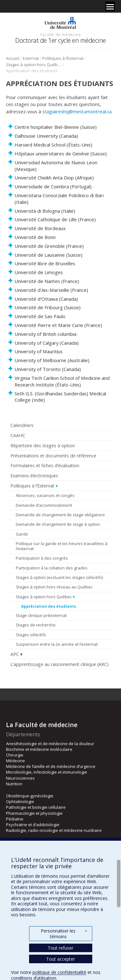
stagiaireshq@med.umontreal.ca (77, 111)
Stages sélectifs (31, 635)
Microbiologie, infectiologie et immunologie (47, 772)
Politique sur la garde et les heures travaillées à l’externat (62, 546)
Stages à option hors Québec (34, 65)
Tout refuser (61, 948)
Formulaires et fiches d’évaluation (45, 465)
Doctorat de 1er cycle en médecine (61, 40)
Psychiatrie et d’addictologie (33, 825)
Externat (31, 58)
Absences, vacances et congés (45, 495)
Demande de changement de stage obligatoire (60, 515)
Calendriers (22, 425)
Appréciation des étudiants (49, 606)
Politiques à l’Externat (63, 58)
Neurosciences (20, 778)
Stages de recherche (36, 625)
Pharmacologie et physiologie (34, 813)
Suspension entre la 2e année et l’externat (57, 644)
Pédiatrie (15, 819)
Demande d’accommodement (44, 505)
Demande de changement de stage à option (58, 524)
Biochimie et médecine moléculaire (39, 749)
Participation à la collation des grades (52, 568)
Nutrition (14, 784)
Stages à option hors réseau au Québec (54, 587)
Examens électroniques (34, 476)
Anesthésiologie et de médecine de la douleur (50, 744)
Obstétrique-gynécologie (30, 796)
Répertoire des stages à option (43, 446)
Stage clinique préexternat (41, 615)
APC (15, 654)
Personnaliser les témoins (64, 934)
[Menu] (110, 6)
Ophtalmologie (20, 801)
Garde (22, 534)
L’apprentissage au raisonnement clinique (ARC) (60, 664)
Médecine (15, 761)
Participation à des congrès (42, 558)
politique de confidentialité (59, 972)
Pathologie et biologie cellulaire (36, 807)
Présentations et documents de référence (53, 456)
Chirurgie (15, 755)
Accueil (13, 58)
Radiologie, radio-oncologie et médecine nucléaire (54, 830)
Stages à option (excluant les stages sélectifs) (59, 577)
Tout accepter (61, 959)
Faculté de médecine (61, 35)
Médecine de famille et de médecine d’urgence (51, 766)
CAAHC (18, 435)
